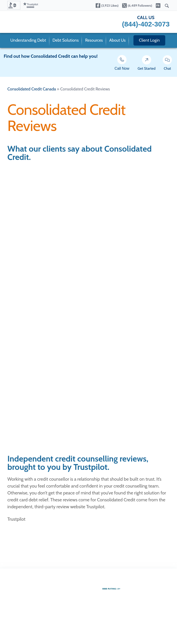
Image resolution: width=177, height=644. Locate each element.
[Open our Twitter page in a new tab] (137, 6)
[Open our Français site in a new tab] (158, 6)
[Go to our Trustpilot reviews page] (31, 5)
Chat (167, 64)
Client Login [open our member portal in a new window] (149, 40)
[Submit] (167, 6)
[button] (14, 5)
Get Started (147, 64)
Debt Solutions (66, 40)
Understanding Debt (28, 40)
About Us (117, 40)
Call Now (122, 64)
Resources (94, 40)
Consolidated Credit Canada (32, 89)
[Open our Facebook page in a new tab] (107, 6)
